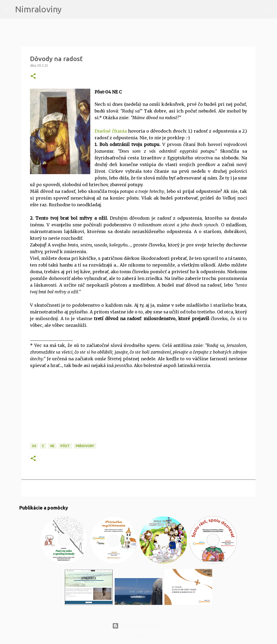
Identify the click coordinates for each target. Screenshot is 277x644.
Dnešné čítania (111, 131)
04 (34, 446)
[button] (33, 76)
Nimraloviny (38, 9)
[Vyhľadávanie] (69, 9)
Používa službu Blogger (138, 626)
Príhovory (85, 446)
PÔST (65, 446)
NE (52, 446)
